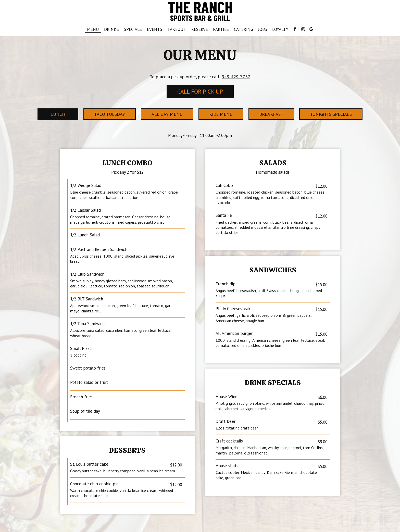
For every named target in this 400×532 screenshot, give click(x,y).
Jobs (263, 29)
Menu (93, 29)
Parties (221, 29)
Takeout (176, 29)
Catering (243, 29)
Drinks (111, 29)
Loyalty (280, 29)
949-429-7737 (236, 77)
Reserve (200, 29)
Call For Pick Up (200, 91)
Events (155, 29)
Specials (133, 29)
